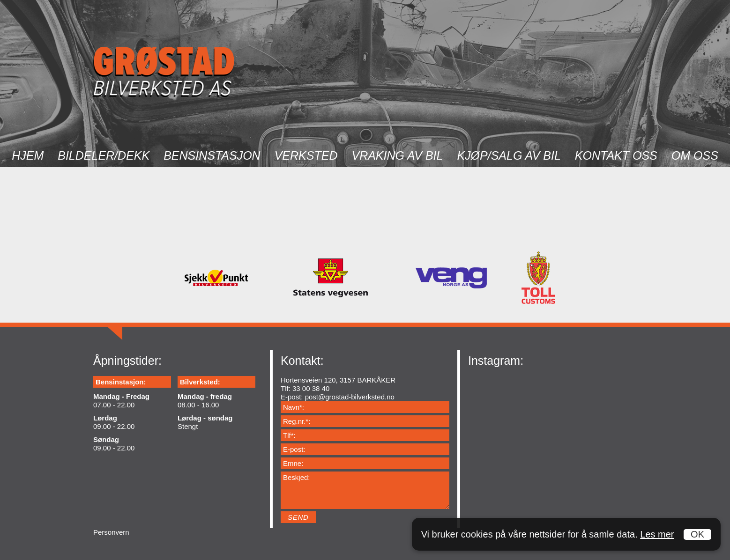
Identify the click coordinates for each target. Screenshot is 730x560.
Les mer (657, 534)
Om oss (695, 155)
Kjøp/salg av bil (509, 155)
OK (697, 534)
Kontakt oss (616, 155)
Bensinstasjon (212, 155)
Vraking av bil (397, 155)
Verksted (306, 155)
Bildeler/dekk (104, 155)
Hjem (28, 155)
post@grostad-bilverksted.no (350, 397)
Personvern (111, 532)
